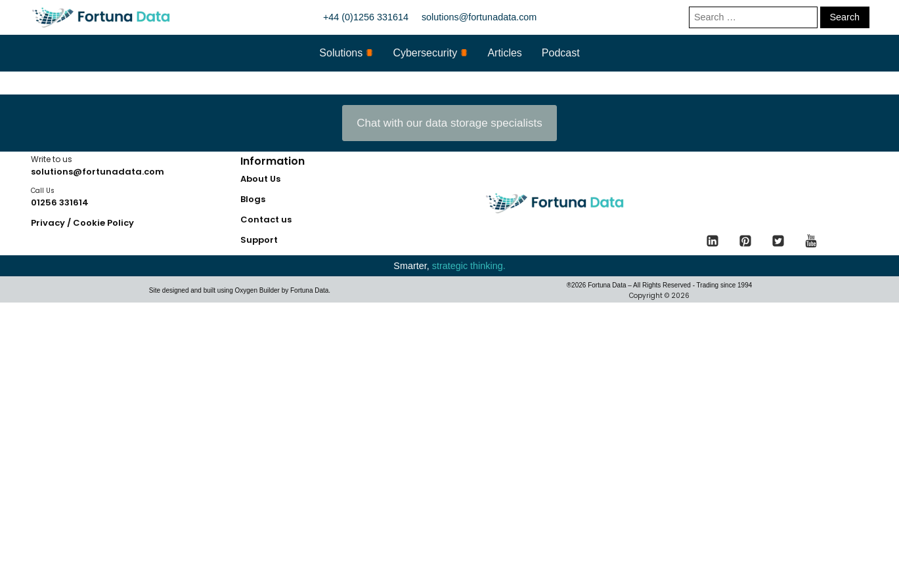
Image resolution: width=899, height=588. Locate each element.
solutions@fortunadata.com (479, 17)
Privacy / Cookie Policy (82, 223)
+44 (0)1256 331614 (366, 17)
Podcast (561, 53)
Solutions (346, 53)
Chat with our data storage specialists (449, 123)
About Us (260, 179)
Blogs (253, 199)
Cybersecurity (430, 53)
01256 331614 (60, 202)
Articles (504, 53)
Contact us (266, 220)
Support (259, 240)
